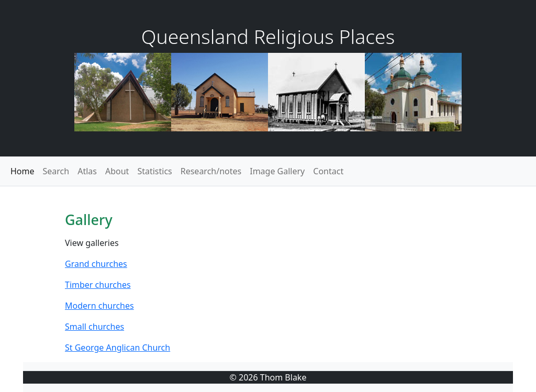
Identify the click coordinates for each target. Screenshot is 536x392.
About (117, 171)
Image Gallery (277, 171)
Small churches (94, 327)
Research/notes (211, 171)
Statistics (154, 171)
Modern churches (99, 306)
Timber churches (98, 285)
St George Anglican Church (118, 348)
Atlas (87, 171)
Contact (328, 171)
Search (56, 171)
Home (23, 171)
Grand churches (96, 264)
